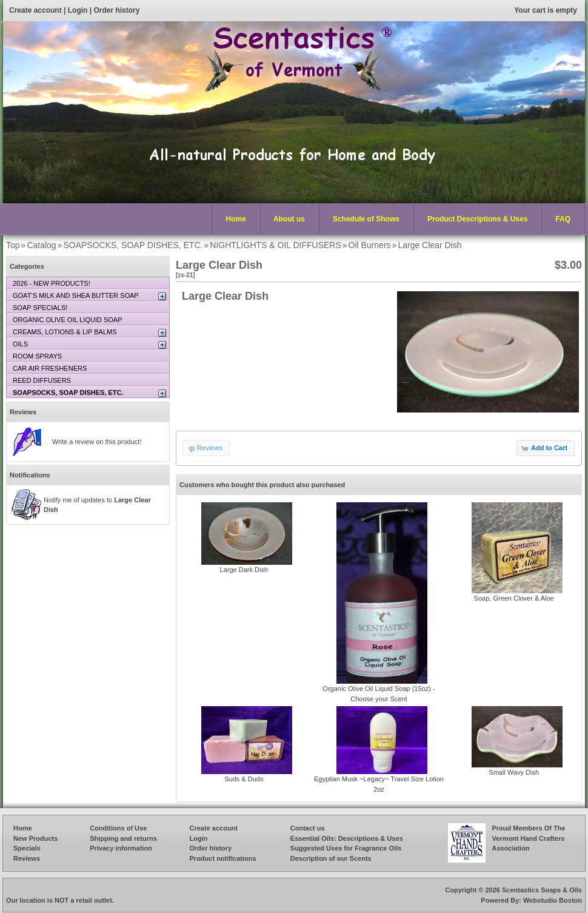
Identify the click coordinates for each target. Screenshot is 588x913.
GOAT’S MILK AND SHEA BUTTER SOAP (76, 295)
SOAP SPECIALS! (40, 308)
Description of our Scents (331, 858)
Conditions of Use (118, 828)
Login (78, 10)
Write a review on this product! (97, 442)
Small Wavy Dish (514, 772)
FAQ (563, 219)
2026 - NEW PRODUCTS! (52, 283)
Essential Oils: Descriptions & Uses (347, 838)
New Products (35, 838)
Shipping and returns (123, 838)
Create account (35, 10)
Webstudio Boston (553, 900)
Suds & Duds (244, 779)
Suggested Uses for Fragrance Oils (346, 848)
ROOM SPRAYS (37, 356)
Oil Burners (370, 245)
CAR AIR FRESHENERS (50, 368)
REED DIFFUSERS (42, 380)
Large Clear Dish (429, 245)
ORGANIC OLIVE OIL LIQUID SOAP (68, 320)
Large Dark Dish (244, 570)
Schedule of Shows (366, 219)
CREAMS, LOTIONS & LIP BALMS (65, 332)
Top (13, 245)
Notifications (30, 475)
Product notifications (223, 858)
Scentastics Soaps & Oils (542, 890)
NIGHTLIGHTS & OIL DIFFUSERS (276, 245)
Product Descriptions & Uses (475, 220)
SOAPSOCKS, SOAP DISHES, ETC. (133, 245)
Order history (116, 10)
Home (236, 219)
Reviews (23, 412)
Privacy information (121, 848)
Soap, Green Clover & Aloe (514, 598)
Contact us (308, 828)
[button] (546, 448)
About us (289, 219)
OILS (20, 344)
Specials (27, 848)
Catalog (41, 245)
